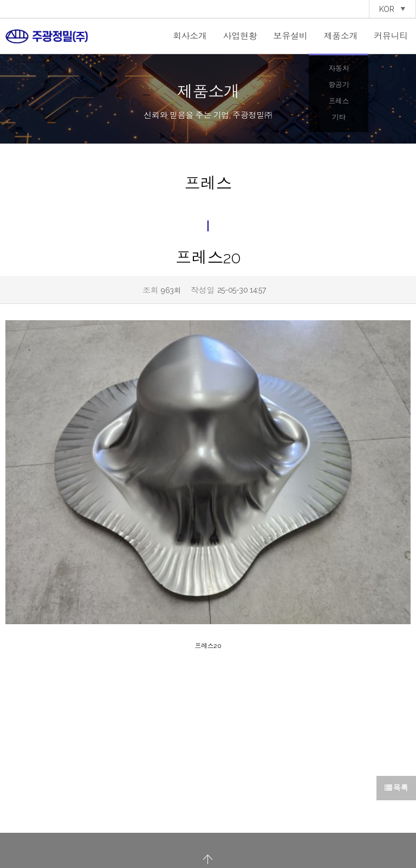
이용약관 (234, 830)
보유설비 (291, 36)
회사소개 (190, 36)
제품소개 (340, 36)
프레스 (339, 101)
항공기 (339, 85)
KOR (392, 9)
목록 (396, 728)
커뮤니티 (391, 36)
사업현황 (240, 36)
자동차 (339, 69)
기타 (339, 117)
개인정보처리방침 (195, 830)
